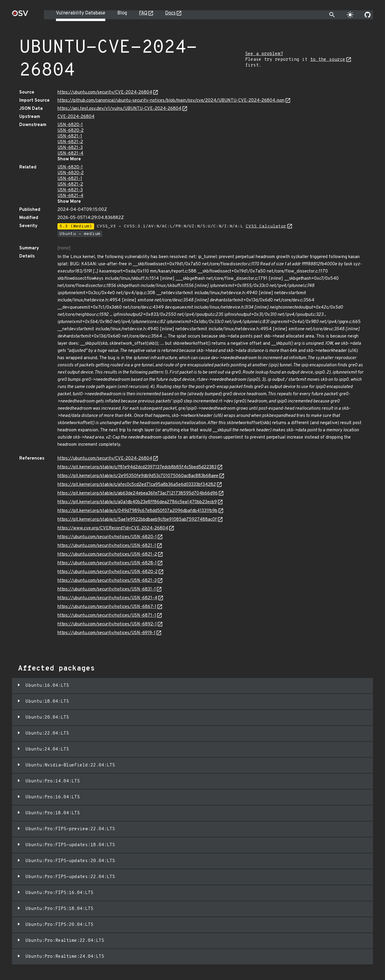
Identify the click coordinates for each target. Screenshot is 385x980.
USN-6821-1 (70, 136)
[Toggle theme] (350, 15)
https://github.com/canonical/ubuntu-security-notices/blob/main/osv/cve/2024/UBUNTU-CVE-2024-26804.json (171, 101)
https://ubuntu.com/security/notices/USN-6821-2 (107, 555)
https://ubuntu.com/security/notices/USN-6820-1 (107, 537)
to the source (328, 60)
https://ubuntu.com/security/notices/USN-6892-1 (107, 624)
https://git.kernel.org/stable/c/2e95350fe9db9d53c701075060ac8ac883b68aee (138, 476)
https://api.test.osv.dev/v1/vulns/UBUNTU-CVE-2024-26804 (119, 109)
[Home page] (20, 15)
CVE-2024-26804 (76, 117)
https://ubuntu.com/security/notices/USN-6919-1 (106, 633)
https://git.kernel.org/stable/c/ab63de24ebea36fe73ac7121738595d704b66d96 (138, 493)
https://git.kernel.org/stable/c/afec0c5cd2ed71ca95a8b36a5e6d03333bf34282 (137, 485)
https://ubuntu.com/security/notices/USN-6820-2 (108, 572)
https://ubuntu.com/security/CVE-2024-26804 (105, 92)
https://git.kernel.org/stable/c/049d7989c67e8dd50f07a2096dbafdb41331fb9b (137, 511)
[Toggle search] (332, 15)
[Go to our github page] (368, 15)
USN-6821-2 (70, 142)
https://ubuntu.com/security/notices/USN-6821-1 (107, 546)
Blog (122, 13)
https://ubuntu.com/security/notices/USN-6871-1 (107, 616)
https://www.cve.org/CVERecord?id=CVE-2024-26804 (113, 528)
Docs (170, 13)
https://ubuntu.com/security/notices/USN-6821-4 (107, 598)
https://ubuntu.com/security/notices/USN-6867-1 (107, 607)
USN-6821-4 (70, 154)
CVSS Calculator (266, 226)
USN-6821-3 (70, 148)
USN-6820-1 (70, 125)
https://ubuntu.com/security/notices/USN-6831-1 (107, 589)
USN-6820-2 (71, 131)
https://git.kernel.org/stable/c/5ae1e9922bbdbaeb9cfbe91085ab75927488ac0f (137, 520)
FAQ (143, 13)
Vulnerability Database (81, 13)
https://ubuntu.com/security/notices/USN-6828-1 (107, 563)
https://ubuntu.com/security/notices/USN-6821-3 (107, 581)
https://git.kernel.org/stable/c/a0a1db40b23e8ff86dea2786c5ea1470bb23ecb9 (137, 502)
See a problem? (264, 54)
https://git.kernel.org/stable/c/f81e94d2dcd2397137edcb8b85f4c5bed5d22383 (137, 467)
